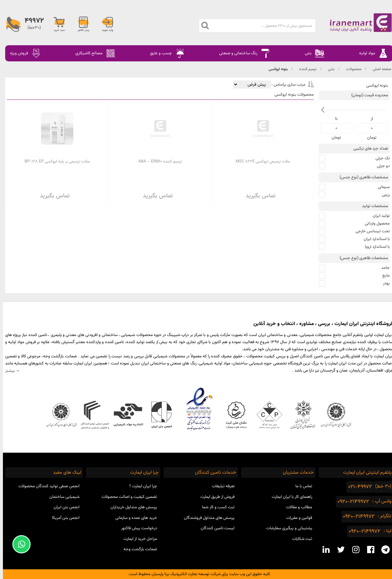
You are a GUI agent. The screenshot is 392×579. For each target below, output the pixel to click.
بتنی (328, 69)
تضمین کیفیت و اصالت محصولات (126, 497)
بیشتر (7, 371)
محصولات (351, 69)
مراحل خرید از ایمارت (137, 539)
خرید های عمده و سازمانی (133, 518)
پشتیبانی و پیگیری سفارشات (286, 528)
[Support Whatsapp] (19, 544)
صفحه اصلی (379, 69)
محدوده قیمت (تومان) (367, 95)
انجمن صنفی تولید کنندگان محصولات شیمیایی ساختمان (46, 492)
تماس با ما (301, 486)
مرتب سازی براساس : (285, 85)
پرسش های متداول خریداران (131, 507)
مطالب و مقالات (296, 507)
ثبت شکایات (299, 539)
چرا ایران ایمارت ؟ (140, 486)
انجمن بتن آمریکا (63, 518)
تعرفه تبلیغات (220, 486)
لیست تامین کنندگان (215, 528)
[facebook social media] (368, 550)
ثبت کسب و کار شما (215, 507)
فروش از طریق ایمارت (215, 497)
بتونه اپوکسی (275, 69)
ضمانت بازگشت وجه (137, 549)
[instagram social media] (353, 550)
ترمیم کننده (305, 69)
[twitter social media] (338, 550)
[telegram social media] (383, 550)
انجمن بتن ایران (64, 507)
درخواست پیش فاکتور (136, 528)
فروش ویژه (23, 53)
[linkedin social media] (323, 550)
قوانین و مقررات (296, 518)
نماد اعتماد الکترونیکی (196, 409)
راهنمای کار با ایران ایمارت (289, 497)
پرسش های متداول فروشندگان (206, 518)
